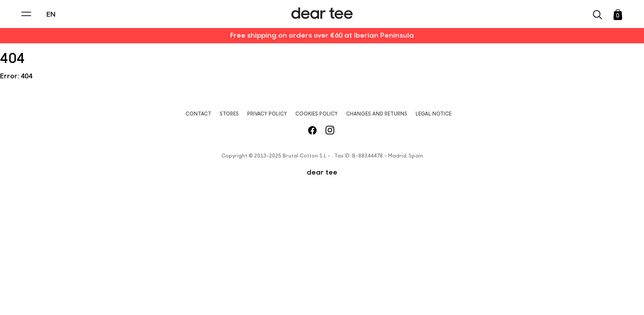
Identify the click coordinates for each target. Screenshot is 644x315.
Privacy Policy (238, 241)
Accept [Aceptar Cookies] (234, 292)
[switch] (429, 261)
